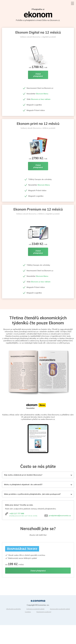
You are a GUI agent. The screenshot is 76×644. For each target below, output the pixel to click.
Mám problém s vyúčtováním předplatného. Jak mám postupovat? (32, 494)
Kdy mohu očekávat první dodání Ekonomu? (23, 475)
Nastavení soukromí (44, 612)
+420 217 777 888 (17, 514)
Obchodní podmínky (14, 609)
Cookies (28, 612)
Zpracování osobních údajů (60, 609)
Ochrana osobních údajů (35, 609)
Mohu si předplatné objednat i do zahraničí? (23, 484)
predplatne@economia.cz (60, 516)
